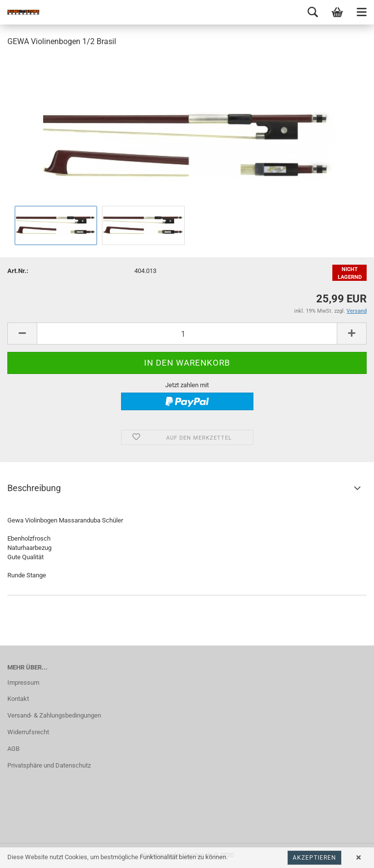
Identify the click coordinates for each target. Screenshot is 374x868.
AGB (13, 749)
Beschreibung (34, 488)
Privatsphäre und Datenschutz (49, 765)
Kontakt (18, 699)
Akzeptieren (314, 858)
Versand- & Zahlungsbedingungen (54, 715)
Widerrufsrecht (28, 732)
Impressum (23, 682)
